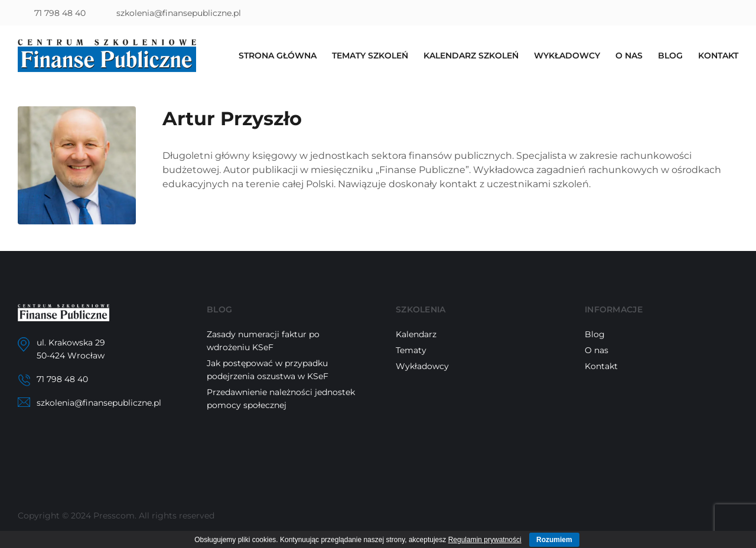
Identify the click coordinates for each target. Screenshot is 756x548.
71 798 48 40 (60, 13)
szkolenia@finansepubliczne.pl (179, 13)
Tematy (411, 350)
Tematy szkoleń (370, 56)
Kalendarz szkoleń (471, 56)
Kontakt (718, 56)
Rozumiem (554, 540)
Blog (670, 56)
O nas (629, 56)
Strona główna (278, 56)
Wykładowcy (567, 56)
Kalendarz (416, 334)
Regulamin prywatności (485, 540)
